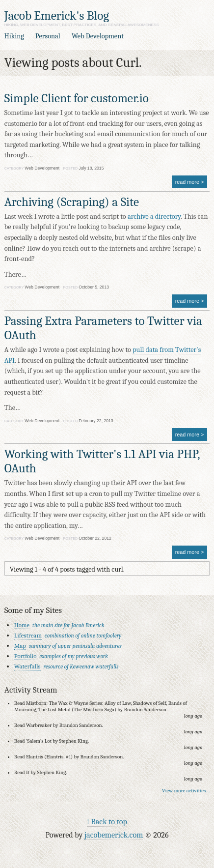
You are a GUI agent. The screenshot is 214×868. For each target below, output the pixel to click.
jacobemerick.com (114, 835)
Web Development (98, 36)
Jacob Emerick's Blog (57, 15)
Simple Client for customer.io (77, 98)
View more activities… (186, 791)
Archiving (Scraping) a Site (72, 202)
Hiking (14, 36)
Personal (48, 36)
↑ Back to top (107, 822)
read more (187, 182)
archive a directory (154, 217)
